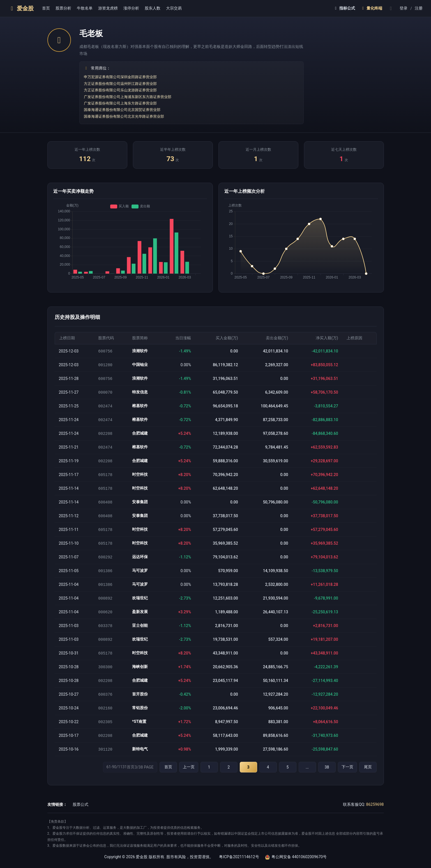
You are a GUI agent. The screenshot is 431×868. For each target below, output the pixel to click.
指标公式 (344, 8)
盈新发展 (140, 617)
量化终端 (371, 8)
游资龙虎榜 (108, 8)
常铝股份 (140, 715)
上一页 (189, 775)
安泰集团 (140, 505)
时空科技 (140, 477)
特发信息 (140, 393)
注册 (419, 8)
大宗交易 (174, 8)
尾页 (368, 775)
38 (327, 776)
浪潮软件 (140, 351)
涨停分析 (131, 8)
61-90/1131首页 (130, 775)
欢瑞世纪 (140, 603)
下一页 (347, 775)
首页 (46, 8)
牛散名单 (85, 8)
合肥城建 (140, 435)
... (307, 776)
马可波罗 (140, 575)
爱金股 (21, 8)
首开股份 (140, 701)
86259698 (375, 813)
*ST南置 (139, 729)
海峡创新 (140, 673)
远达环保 (140, 561)
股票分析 (63, 8)
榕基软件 (140, 407)
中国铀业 (140, 365)
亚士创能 (140, 631)
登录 (404, 8)
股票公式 (80, 813)
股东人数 (153, 8)
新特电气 (140, 757)
